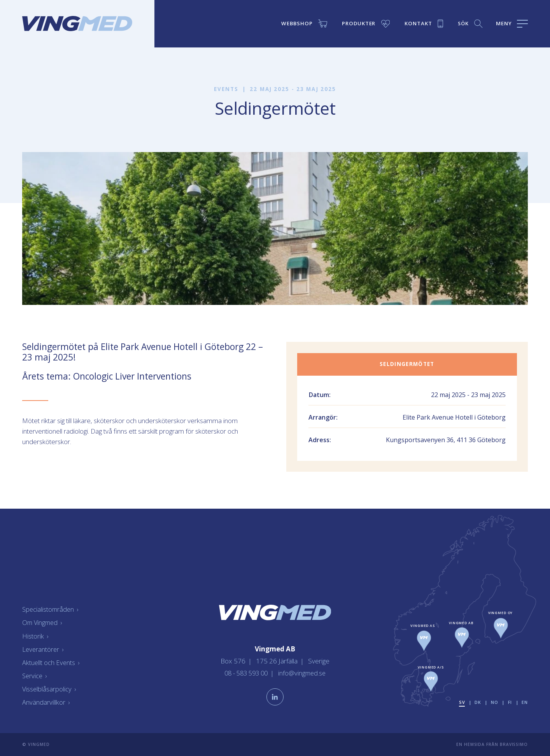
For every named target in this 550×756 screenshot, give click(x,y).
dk (477, 702)
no (494, 702)
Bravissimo (514, 744)
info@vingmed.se (304, 672)
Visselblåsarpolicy (49, 689)
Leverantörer (43, 649)
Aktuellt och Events (51, 662)
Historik (35, 636)
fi (510, 702)
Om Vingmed (43, 622)
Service (35, 676)
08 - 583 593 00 (246, 672)
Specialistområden (51, 609)
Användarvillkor (46, 702)
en (525, 702)
